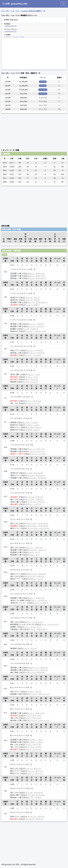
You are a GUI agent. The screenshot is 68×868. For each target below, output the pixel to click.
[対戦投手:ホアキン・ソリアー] (30, 504)
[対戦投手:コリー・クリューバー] (31, 622)
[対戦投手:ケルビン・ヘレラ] (32, 579)
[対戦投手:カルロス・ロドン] (31, 427)
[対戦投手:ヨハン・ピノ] (31, 552)
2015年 (5, 255)
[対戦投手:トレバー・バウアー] (33, 324)
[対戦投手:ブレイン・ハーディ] (35, 454)
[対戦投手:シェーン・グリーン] (33, 449)
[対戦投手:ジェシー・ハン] (30, 374)
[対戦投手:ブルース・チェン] (29, 297)
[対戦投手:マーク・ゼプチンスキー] (35, 302)
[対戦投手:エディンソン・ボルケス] (33, 574)
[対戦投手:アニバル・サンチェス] (31, 473)
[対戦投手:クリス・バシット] (27, 382)
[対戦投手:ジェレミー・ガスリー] (31, 547)
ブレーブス (43, 90)
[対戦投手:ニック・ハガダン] (29, 305)
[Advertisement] (34, 54)
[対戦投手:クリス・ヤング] (27, 648)
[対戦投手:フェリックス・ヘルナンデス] (33, 523)
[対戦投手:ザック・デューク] (29, 403)
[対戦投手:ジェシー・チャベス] (31, 350)
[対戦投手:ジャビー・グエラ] (31, 692)
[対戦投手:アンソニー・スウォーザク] (32, 331)
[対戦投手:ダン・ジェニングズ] (30, 747)
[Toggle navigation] (64, 4)
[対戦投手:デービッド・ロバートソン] (36, 694)
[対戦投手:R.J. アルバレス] (28, 379)
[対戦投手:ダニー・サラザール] (33, 273)
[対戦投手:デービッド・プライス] (31, 497)
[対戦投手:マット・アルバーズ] (30, 744)
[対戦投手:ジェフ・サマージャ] (33, 713)
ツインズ (43, 82)
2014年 (11, 255)
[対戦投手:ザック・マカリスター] (34, 278)
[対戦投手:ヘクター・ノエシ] (27, 422)
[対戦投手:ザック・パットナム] (30, 401)
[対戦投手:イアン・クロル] (31, 797)
